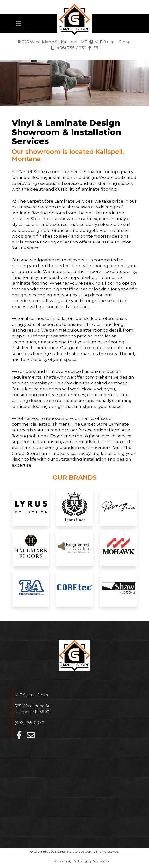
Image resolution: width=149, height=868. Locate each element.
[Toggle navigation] (19, 24)
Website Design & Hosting (70, 861)
